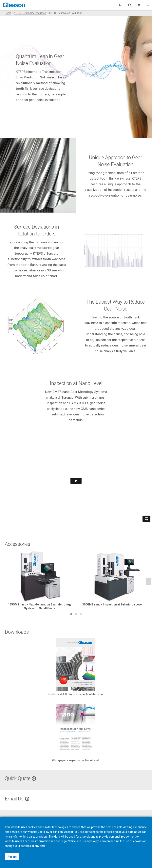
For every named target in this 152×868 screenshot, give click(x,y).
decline (115, 841)
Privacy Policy (90, 841)
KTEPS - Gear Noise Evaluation (30, 13)
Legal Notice (68, 841)
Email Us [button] (17, 799)
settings (26, 846)
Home (8, 13)
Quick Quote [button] (20, 778)
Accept (12, 857)
